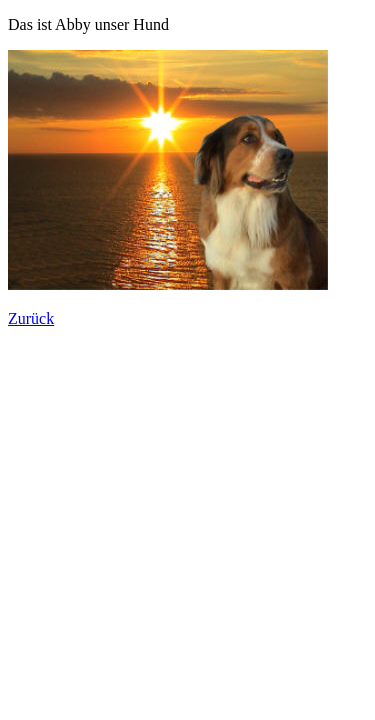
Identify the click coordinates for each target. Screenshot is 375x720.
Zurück (31, 318)
